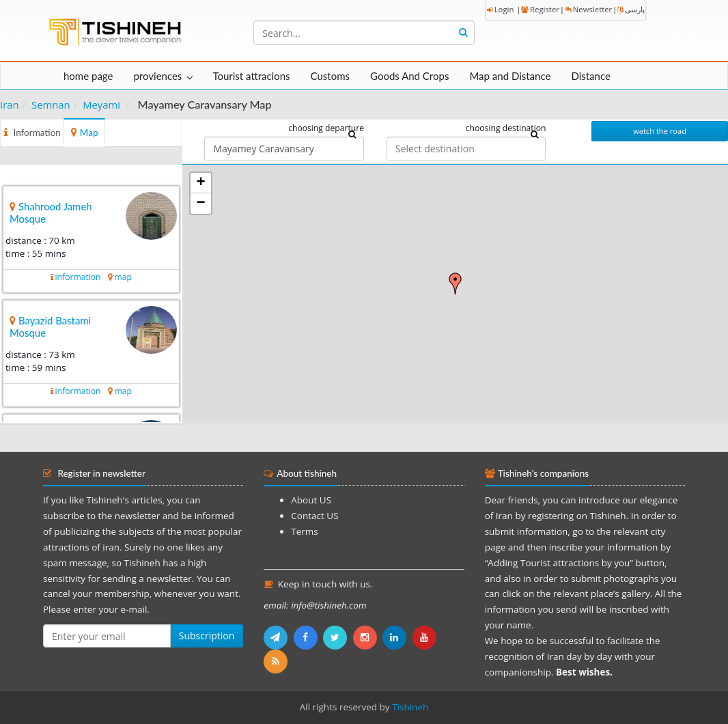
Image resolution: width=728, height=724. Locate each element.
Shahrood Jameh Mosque (51, 212)
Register (540, 9)
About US (311, 500)
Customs (330, 76)
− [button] (200, 204)
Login (501, 9)
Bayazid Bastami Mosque (50, 326)
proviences (157, 76)
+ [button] (200, 183)
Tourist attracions (251, 76)
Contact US (314, 516)
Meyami (101, 105)
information (78, 277)
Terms (304, 531)
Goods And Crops (409, 76)
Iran (10, 105)
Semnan (51, 105)
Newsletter (588, 9)
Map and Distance (510, 76)
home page (88, 76)
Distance (591, 76)
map (123, 277)
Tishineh (410, 707)
